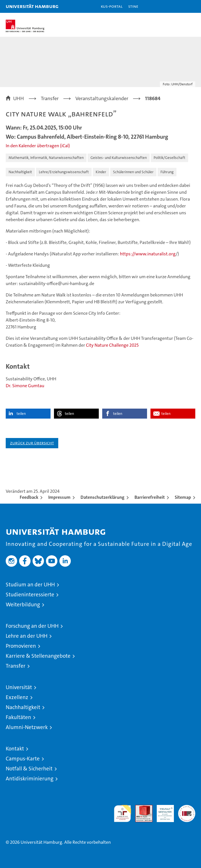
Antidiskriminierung (30, 779)
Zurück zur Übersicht (32, 443)
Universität (19, 687)
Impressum (59, 497)
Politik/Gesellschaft (169, 158)
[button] (179, 6)
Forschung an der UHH (32, 626)
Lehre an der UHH (27, 636)
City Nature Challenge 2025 (112, 345)
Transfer (16, 666)
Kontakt (15, 749)
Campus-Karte (23, 759)
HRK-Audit (162, 811)
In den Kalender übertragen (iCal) (38, 146)
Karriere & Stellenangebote (38, 656)
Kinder (101, 172)
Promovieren (21, 646)
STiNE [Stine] (133, 6)
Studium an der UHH (30, 585)
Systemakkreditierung (187, 808)
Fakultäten (18, 717)
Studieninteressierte (30, 595)
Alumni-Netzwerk (27, 727)
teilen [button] (21, 414)
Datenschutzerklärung (102, 497)
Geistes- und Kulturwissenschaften (119, 158)
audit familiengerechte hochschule (122, 814)
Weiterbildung (23, 604)
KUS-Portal (112, 6)
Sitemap (183, 497)
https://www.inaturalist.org (148, 254)
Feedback (29, 497)
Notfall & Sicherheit (29, 769)
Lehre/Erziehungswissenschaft (64, 172)
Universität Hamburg (32, 6)
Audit (141, 808)
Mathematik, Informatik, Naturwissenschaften (46, 158)
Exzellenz (17, 697)
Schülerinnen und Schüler (133, 172)
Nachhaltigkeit (20, 172)
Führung (167, 172)
